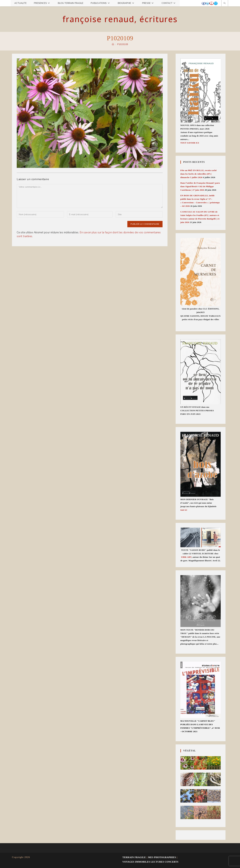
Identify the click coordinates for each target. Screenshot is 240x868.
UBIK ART (186, 557)
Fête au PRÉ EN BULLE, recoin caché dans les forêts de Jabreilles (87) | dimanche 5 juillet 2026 (198, 174)
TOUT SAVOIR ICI (190, 143)
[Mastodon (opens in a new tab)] (219, 3)
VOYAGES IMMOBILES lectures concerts (150, 862)
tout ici (184, 510)
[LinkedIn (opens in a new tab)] (208, 3)
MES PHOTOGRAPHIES (162, 857)
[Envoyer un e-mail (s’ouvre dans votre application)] (216, 3)
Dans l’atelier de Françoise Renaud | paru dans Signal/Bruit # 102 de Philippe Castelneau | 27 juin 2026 (200, 186)
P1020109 (123, 44)
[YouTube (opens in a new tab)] (212, 3)
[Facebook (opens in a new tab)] (204, 3)
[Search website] (225, 3)
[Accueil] (113, 44)
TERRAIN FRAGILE (134, 857)
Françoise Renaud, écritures (120, 19)
